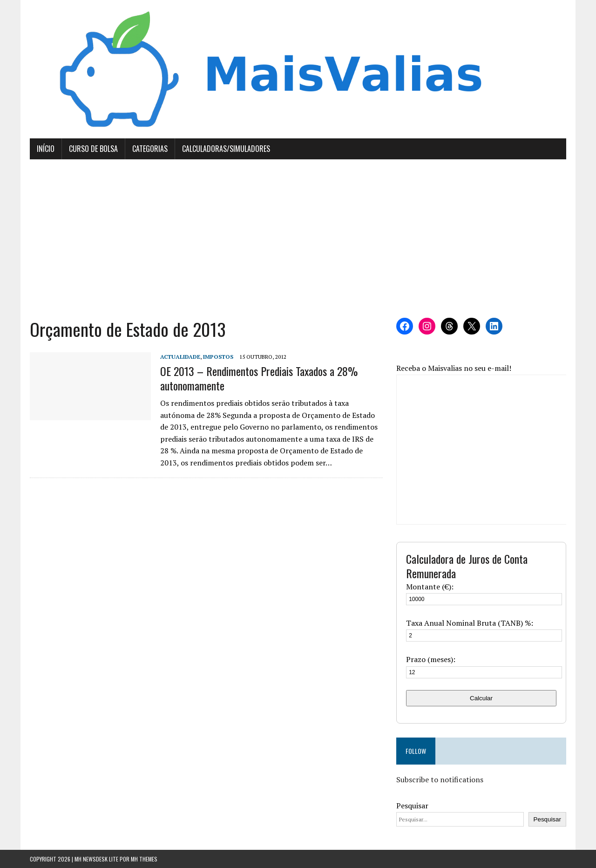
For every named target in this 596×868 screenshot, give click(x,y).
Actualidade (180, 357)
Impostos (218, 357)
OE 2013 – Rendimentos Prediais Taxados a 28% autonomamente (259, 378)
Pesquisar (412, 806)
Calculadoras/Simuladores (226, 149)
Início (46, 149)
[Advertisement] (298, 239)
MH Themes (144, 859)
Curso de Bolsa (93, 149)
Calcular (481, 698)
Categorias (150, 149)
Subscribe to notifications (440, 779)
